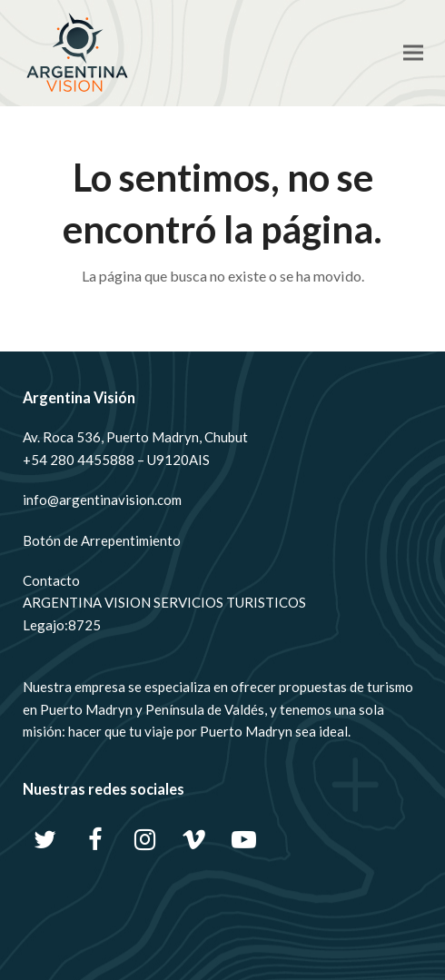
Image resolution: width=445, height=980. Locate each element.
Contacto (51, 580)
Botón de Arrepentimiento (102, 540)
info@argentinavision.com (102, 500)
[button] (413, 53)
